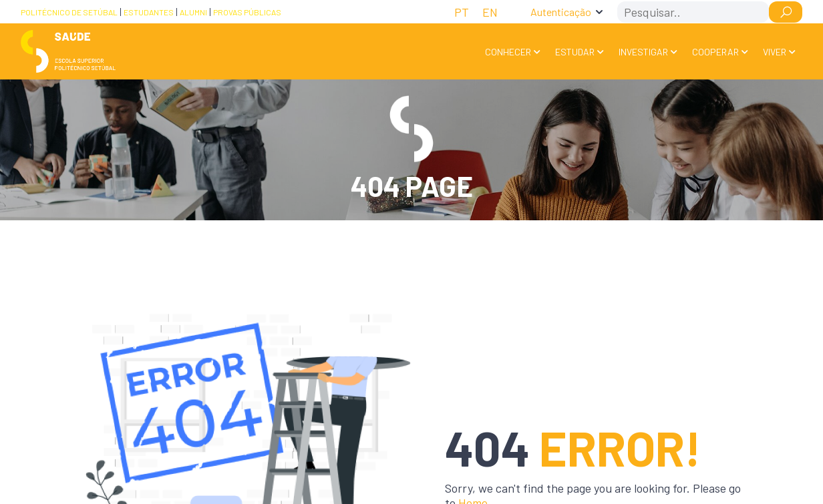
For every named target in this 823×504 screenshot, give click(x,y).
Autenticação (561, 12)
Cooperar (715, 52)
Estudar (575, 52)
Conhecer (508, 52)
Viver (775, 52)
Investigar (643, 52)
